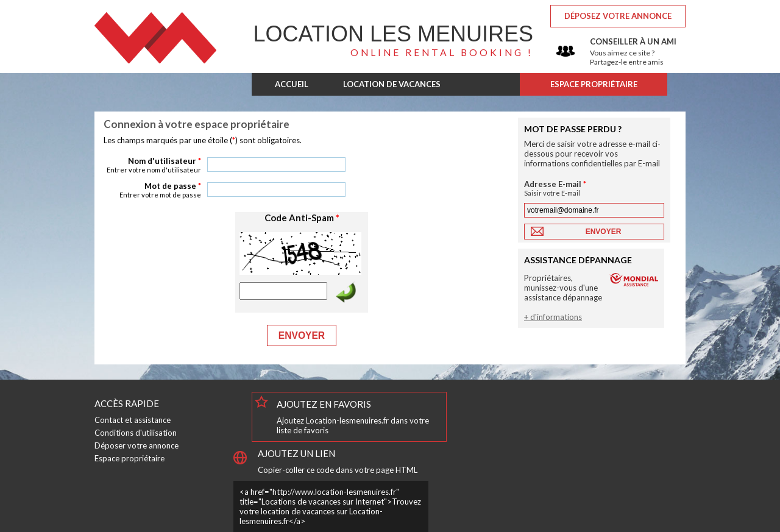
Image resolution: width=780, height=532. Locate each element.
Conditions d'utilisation (136, 433)
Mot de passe (152, 190)
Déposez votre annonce (618, 16)
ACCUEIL (292, 84)
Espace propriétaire (129, 458)
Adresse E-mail (570, 188)
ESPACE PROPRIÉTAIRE (594, 84)
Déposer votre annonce (136, 445)
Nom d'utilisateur (152, 165)
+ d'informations (553, 317)
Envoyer (302, 335)
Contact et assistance (133, 420)
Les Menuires (393, 34)
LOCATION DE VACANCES (392, 84)
